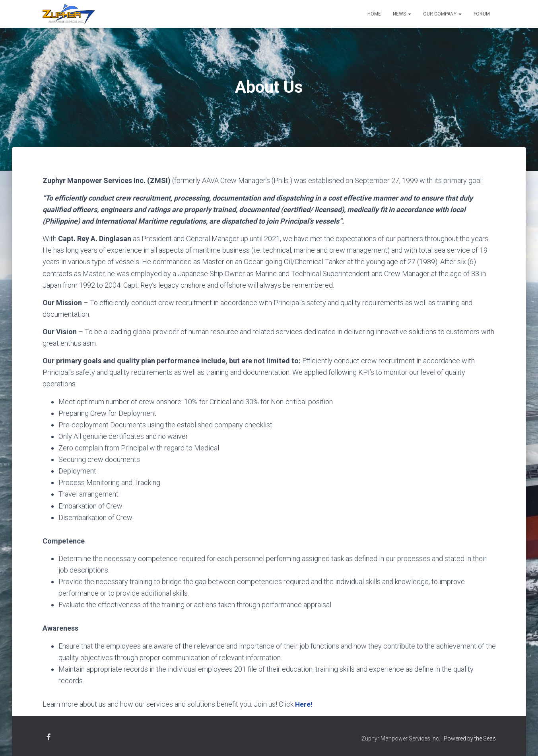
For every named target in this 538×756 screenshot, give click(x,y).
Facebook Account (49, 737)
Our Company (442, 14)
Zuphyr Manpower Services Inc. (401, 738)
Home (374, 14)
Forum (482, 14)
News (402, 14)
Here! (304, 704)
